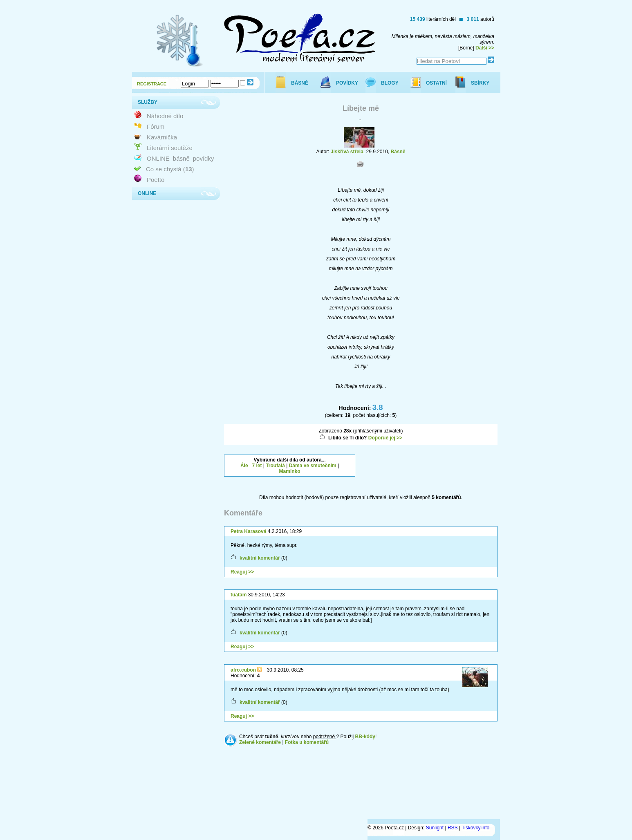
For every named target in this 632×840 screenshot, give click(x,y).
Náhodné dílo (165, 116)
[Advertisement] (432, 465)
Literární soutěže (170, 148)
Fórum (156, 127)
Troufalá (275, 466)
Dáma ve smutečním (313, 466)
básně (181, 158)
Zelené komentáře (260, 742)
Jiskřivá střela (347, 152)
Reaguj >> (242, 572)
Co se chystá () (170, 169)
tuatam (239, 595)
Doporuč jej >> (385, 438)
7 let (257, 466)
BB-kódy (365, 737)
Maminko (290, 471)
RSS (453, 828)
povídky (204, 158)
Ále (244, 466)
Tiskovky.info (475, 828)
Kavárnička (162, 137)
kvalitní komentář (260, 558)
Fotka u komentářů (307, 742)
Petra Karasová (248, 531)
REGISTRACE (152, 84)
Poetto (156, 180)
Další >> (485, 48)
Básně (398, 152)
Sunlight (435, 828)
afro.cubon (244, 670)
